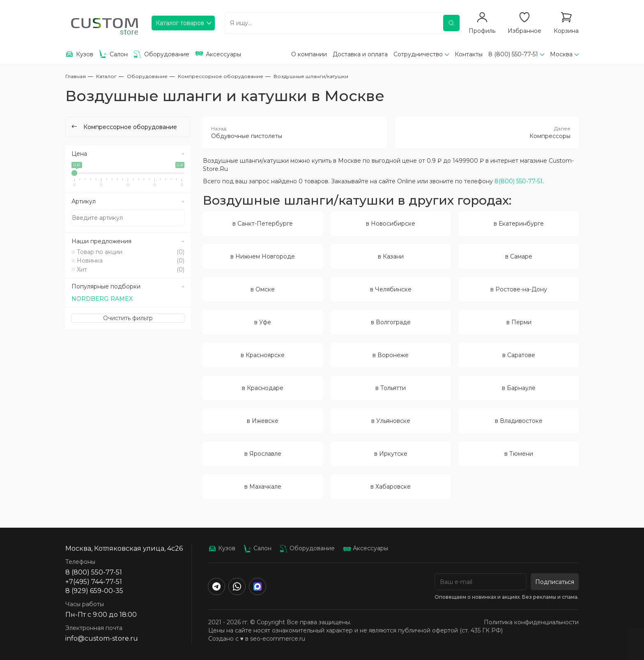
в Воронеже (391, 355)
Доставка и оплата (360, 54)
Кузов (222, 548)
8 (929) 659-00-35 (94, 591)
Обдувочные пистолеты (295, 132)
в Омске (263, 289)
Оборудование (307, 548)
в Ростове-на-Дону (519, 289)
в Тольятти (391, 388)
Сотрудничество (418, 54)
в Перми (519, 322)
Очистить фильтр (128, 318)
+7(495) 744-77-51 (94, 582)
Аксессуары (366, 548)
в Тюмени (519, 454)
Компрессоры (487, 132)
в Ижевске (263, 421)
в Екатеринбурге (519, 224)
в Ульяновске (391, 421)
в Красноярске (263, 355)
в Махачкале (263, 487)
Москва (561, 54)
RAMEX (122, 299)
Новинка (131, 261)
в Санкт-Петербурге (263, 224)
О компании (309, 54)
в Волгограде (391, 322)
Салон (258, 548)
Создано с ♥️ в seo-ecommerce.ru (257, 639)
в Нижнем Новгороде (263, 256)
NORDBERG (90, 299)
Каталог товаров (180, 23)
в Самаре (519, 256)
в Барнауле (519, 388)
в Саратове (519, 355)
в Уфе (263, 322)
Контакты (469, 54)
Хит (131, 270)
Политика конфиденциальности (531, 622)
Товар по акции (131, 252)
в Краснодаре (263, 388)
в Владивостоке (519, 421)
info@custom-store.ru (102, 638)
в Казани (391, 256)
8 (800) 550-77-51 (513, 54)
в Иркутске (391, 454)
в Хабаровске (391, 487)
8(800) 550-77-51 (519, 181)
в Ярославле (263, 454)
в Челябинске (391, 289)
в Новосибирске (391, 224)
